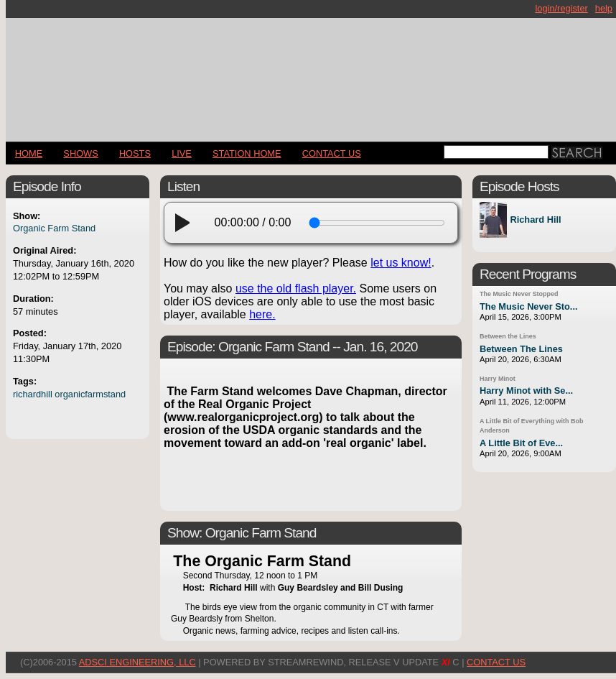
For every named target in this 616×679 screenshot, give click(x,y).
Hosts (135, 153)
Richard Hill (535, 220)
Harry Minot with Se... (526, 391)
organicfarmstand (90, 394)
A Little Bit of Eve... (521, 443)
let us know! (401, 263)
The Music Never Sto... (529, 306)
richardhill (33, 394)
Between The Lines (521, 349)
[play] (187, 223)
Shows (80, 153)
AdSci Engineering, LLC (137, 662)
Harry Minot (498, 379)
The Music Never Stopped (519, 294)
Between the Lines (508, 336)
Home (29, 153)
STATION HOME (247, 153)
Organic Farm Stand (54, 228)
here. (262, 314)
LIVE (182, 153)
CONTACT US (332, 153)
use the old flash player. (296, 288)
